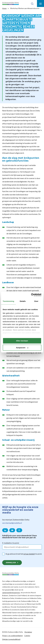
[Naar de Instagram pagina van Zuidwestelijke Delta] (19, 530)
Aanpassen (22, 348)
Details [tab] (23, 301)
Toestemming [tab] (8, 301)
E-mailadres (11, 543)
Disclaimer (28, 632)
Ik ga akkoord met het (24, 554)
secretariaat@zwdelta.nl (12, 523)
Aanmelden (11, 563)
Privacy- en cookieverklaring (12, 636)
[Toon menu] (40, 3)
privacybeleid (29, 554)
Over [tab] (36, 301)
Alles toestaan (22, 341)
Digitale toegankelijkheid (11, 639)
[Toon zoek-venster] (32, 3)
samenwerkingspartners (11, 593)
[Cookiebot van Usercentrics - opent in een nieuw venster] (31, 295)
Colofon (27, 636)
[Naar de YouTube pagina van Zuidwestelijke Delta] (12, 530)
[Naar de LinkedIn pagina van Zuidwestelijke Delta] (5, 530)
